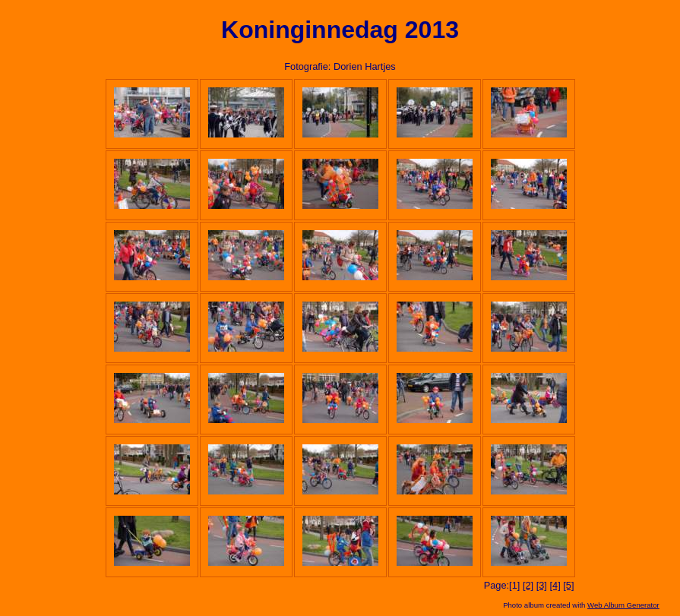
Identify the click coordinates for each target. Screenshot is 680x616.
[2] (528, 585)
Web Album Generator (623, 605)
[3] (542, 585)
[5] (568, 585)
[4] (555, 585)
